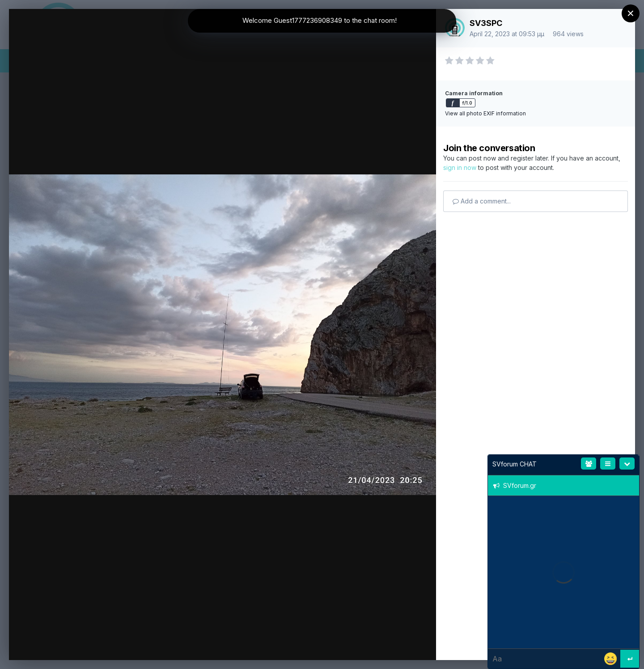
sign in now (460, 167)
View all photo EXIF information (485, 113)
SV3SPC (486, 23)
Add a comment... (482, 201)
